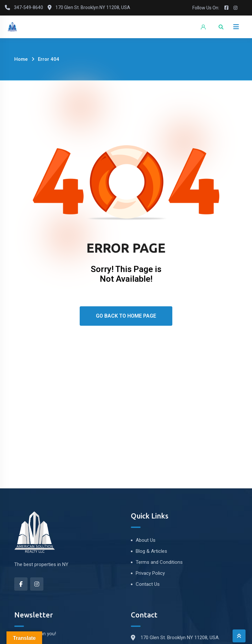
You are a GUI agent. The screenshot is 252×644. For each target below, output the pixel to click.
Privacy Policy (150, 573)
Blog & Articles (151, 551)
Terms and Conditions (159, 562)
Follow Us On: (206, 8)
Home (21, 59)
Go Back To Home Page (126, 316)
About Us (146, 540)
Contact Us (148, 584)
